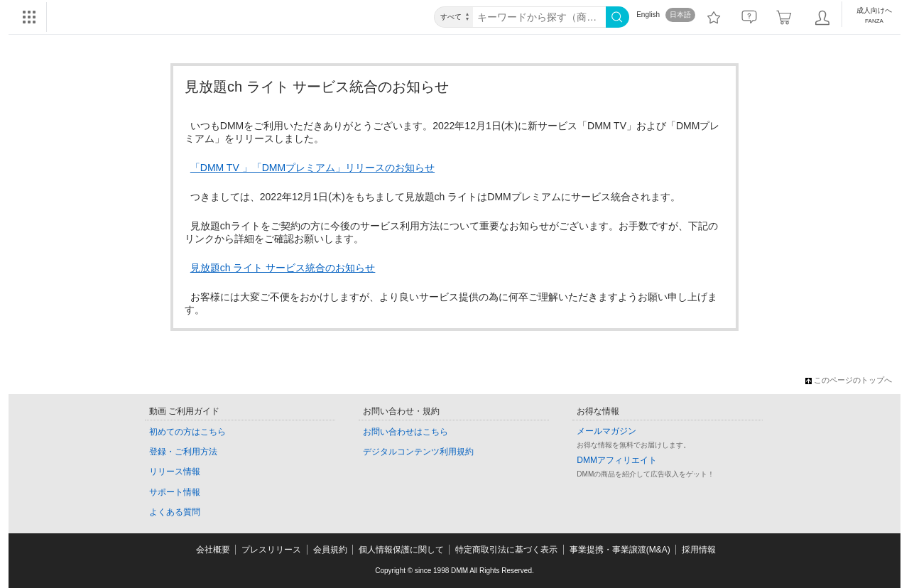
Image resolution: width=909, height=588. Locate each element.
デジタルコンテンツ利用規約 (418, 452)
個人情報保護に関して (401, 550)
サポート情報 (175, 492)
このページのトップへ (849, 380)
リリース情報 (175, 472)
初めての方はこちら (187, 432)
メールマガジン (606, 431)
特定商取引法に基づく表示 (506, 550)
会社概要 (213, 550)
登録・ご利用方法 (183, 452)
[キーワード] (539, 17)
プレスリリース (271, 550)
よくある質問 (175, 512)
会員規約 (330, 550)
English (648, 15)
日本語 (680, 15)
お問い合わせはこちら (405, 432)
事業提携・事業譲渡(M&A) (620, 550)
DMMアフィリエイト (617, 460)
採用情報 (699, 550)
